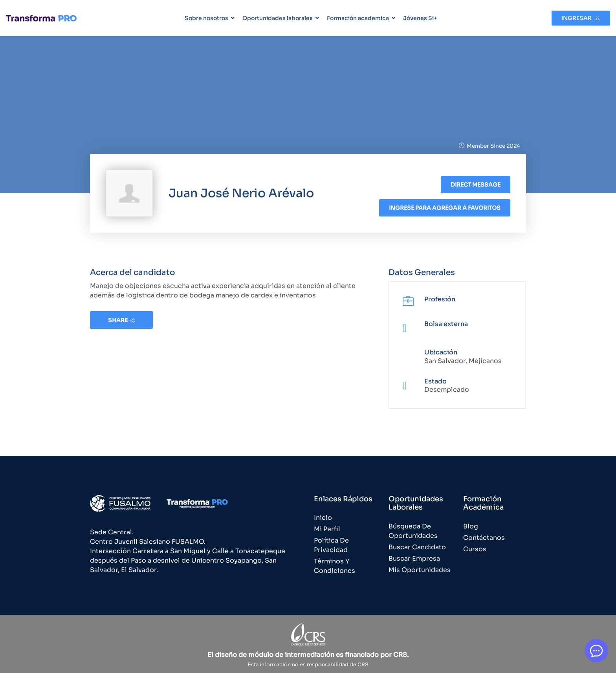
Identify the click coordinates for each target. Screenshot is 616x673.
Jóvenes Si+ (420, 18)
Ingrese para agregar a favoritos (445, 208)
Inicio (323, 518)
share (122, 320)
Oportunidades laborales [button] (278, 18)
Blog (471, 526)
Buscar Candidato (417, 547)
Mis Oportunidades (420, 570)
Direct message (476, 185)
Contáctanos (484, 538)
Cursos (475, 549)
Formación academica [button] (358, 18)
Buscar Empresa (414, 558)
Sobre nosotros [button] (206, 18)
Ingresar (581, 18)
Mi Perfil (327, 529)
